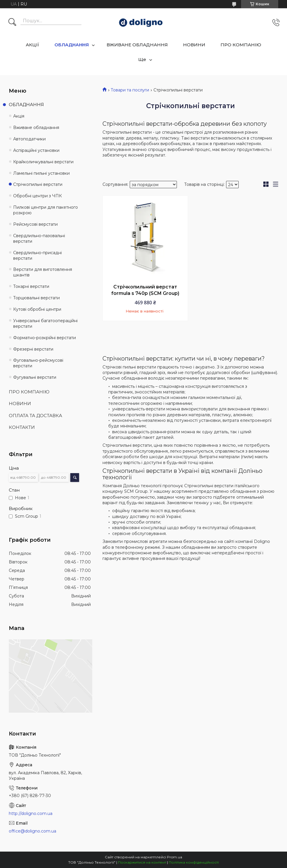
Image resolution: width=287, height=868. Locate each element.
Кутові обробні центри (37, 309)
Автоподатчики (29, 139)
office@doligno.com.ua (33, 831)
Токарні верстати (31, 286)
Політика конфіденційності (194, 862)
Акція (19, 116)
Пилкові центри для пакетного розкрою (46, 210)
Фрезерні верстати (33, 349)
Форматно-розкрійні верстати (45, 338)
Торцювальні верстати (36, 298)
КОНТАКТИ (22, 427)
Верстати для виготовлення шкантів (43, 272)
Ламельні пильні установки (41, 173)
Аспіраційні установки (36, 150)
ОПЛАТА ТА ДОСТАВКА (35, 416)
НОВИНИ (194, 45)
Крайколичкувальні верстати (43, 162)
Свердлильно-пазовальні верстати (39, 238)
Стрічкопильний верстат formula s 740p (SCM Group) (145, 290)
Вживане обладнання (36, 128)
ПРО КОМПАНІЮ (241, 45)
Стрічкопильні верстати (38, 184)
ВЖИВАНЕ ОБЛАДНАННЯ (137, 45)
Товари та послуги (130, 90)
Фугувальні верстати (35, 377)
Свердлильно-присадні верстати (37, 255)
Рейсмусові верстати (35, 224)
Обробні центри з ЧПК (37, 196)
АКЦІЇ (33, 45)
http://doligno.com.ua (31, 813)
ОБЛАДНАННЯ (72, 45)
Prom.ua (175, 857)
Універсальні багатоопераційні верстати (45, 323)
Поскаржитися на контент (142, 862)
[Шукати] (12, 23)
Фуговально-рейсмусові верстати (38, 363)
